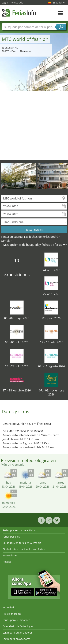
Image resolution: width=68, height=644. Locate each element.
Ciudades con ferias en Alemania (22, 543)
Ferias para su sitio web (16, 620)
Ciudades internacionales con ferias (24, 549)
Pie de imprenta (12, 614)
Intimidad (8, 607)
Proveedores (10, 555)
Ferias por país (11, 537)
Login (5, 3)
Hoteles (7, 562)
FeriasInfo (19, 13)
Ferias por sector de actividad (20, 530)
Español (59, 3)
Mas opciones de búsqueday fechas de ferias (33, 245)
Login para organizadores (18, 633)
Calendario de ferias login (18, 626)
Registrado (17, 3)
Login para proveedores (16, 639)
